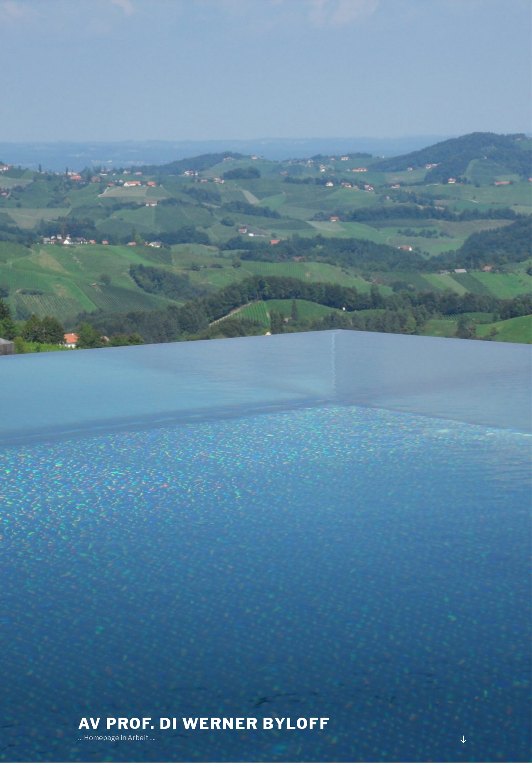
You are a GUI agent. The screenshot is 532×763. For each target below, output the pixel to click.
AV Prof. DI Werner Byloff (204, 723)
